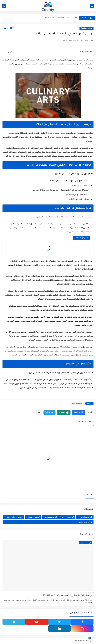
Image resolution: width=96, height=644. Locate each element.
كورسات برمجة (68, 517)
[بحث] (4, 6)
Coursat (73, 641)
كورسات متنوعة (86, 28)
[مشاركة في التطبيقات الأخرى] (39, 413)
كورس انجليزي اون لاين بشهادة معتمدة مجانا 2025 (68, 596)
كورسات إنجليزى (85, 517)
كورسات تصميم (33, 517)
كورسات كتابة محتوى (14, 517)
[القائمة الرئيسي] (92, 6)
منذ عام (89, 593)
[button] (78, 413)
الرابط (30, 373)
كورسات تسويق (51, 517)
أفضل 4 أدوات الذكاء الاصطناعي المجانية (60, 18)
